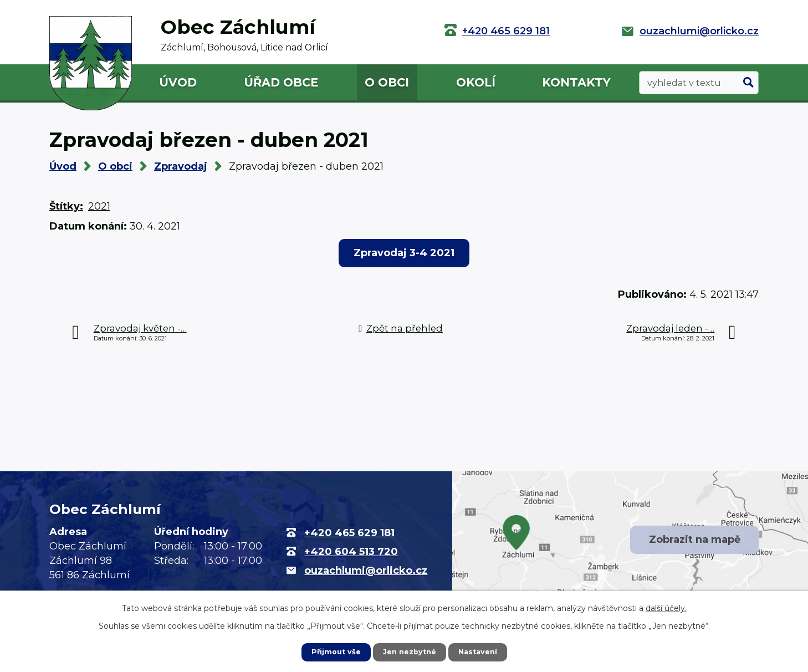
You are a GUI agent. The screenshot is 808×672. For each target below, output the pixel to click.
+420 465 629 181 (506, 31)
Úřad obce (281, 82)
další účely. (666, 607)
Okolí (476, 82)
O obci (387, 82)
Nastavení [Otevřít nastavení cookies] (482, 651)
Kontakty (576, 82)
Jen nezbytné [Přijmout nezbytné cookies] (409, 651)
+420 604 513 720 (351, 552)
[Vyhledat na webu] (699, 83)
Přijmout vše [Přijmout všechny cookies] (332, 651)
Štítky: (66, 206)
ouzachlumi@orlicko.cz (699, 31)
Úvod (178, 82)
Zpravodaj (181, 166)
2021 (99, 206)
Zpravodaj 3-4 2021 (404, 253)
